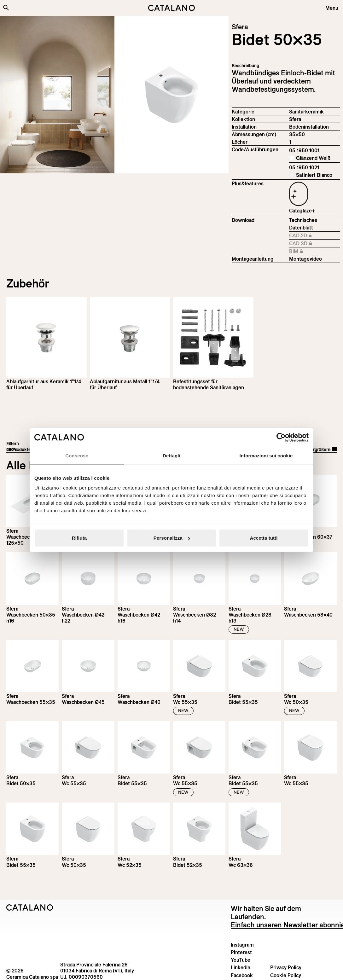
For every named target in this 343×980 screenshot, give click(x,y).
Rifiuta (79, 538)
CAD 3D (314, 244)
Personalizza (172, 538)
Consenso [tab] (77, 455)
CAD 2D (314, 236)
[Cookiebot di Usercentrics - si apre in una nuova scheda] (281, 437)
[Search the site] (6, 8)
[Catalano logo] (171, 8)
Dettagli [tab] (171, 455)
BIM (314, 252)
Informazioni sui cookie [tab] (266, 455)
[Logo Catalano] (30, 908)
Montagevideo (305, 259)
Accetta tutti (264, 538)
